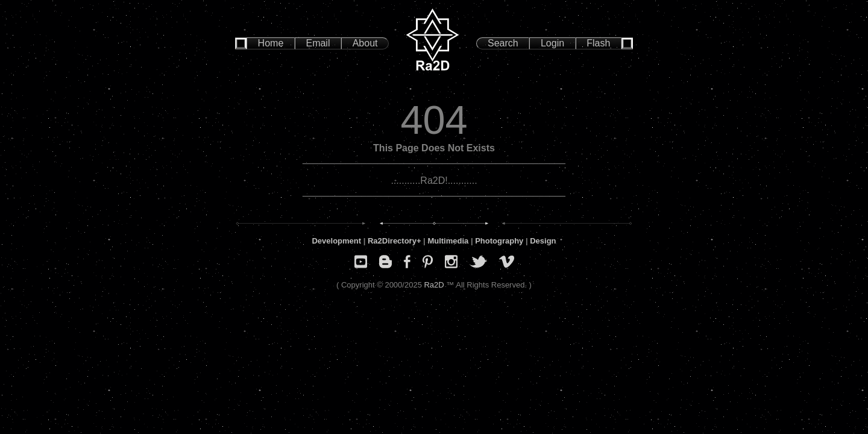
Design (543, 241)
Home (271, 43)
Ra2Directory (392, 241)
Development (336, 241)
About (365, 43)
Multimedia (448, 241)
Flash (598, 43)
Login (552, 43)
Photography (499, 241)
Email (318, 43)
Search (503, 43)
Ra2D (434, 285)
